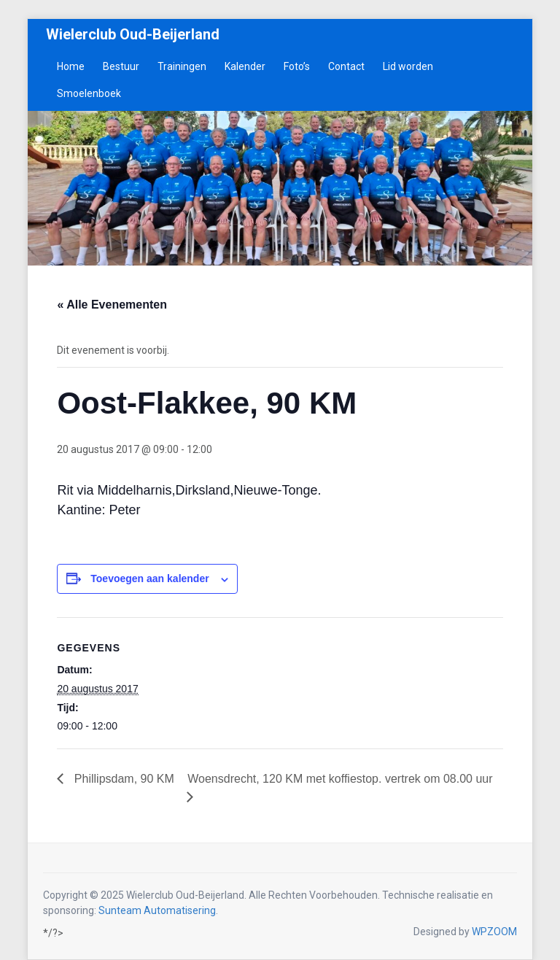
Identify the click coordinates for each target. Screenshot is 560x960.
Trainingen (182, 66)
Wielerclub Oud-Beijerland (133, 34)
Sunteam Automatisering (157, 910)
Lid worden (408, 66)
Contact (346, 66)
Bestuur (121, 66)
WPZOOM (494, 932)
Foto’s (297, 66)
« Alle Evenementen (112, 305)
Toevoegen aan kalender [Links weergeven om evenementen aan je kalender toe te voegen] (149, 578)
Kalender (245, 66)
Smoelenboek (89, 93)
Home (71, 66)
